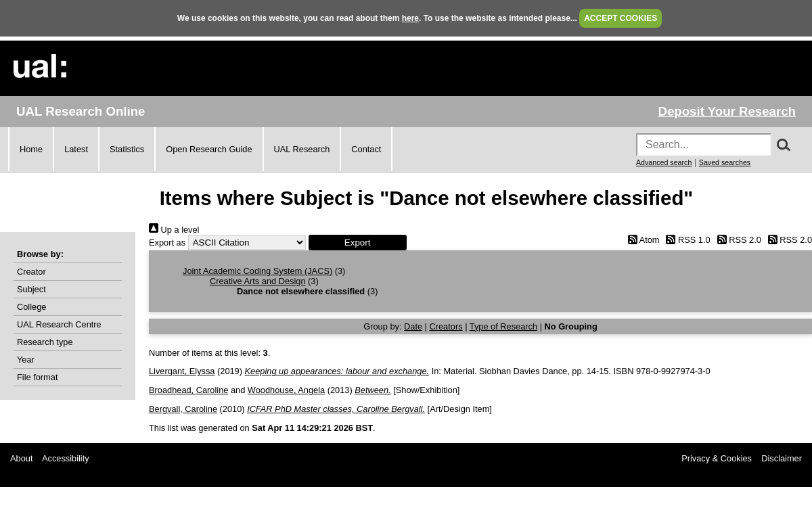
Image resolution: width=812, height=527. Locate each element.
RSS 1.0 (686, 240)
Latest (76, 149)
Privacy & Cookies (717, 458)
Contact (366, 149)
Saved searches (725, 162)
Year (26, 360)
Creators (446, 326)
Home (31, 149)
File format (37, 377)
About (21, 458)
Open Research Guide (209, 149)
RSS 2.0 (737, 240)
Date (413, 326)
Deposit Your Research (727, 111)
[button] (358, 243)
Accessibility (66, 458)
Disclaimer (782, 458)
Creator (31, 272)
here (410, 18)
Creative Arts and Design (258, 281)
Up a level (174, 230)
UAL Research (302, 149)
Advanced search (664, 162)
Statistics (127, 149)
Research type (45, 342)
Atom (641, 240)
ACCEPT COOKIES (621, 18)
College (31, 307)
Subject (31, 289)
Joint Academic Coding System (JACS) (257, 271)
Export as (167, 243)
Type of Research (503, 326)
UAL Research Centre (59, 324)
